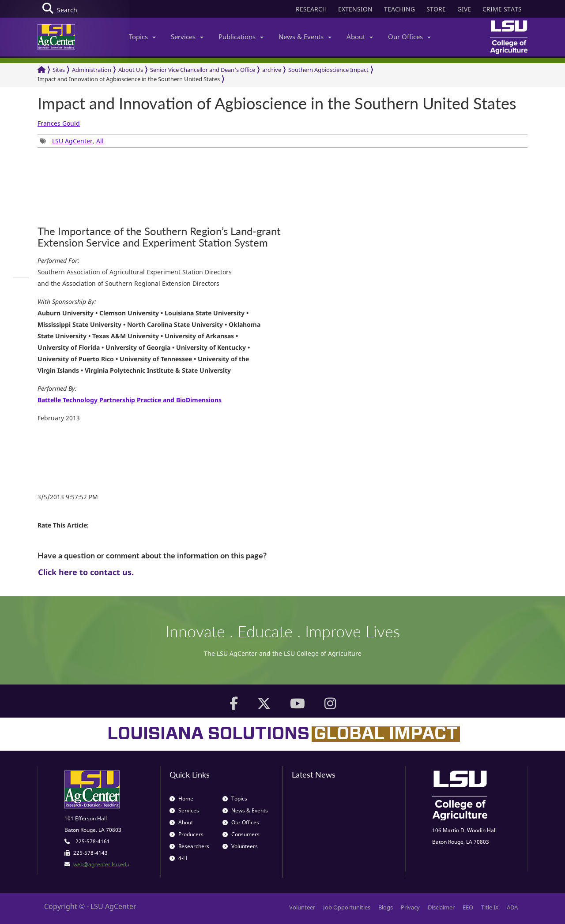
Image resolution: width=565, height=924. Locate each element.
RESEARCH (311, 9)
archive (272, 70)
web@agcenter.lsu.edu (101, 864)
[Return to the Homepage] (41, 70)
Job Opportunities (347, 907)
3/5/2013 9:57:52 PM (68, 497)
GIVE (464, 9)
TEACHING (399, 9)
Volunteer (302, 907)
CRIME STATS (502, 9)
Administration (92, 70)
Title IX (490, 907)
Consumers (241, 834)
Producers (186, 834)
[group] (21, 278)
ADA (512, 907)
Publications (241, 37)
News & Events (305, 37)
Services (187, 37)
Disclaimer (441, 907)
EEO (468, 907)
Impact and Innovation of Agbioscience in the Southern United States (129, 79)
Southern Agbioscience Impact (328, 70)
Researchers (189, 846)
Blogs (386, 907)
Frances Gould (59, 123)
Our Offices (409, 37)
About (360, 37)
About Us (131, 70)
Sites (59, 70)
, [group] (72, 141)
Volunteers (240, 846)
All (100, 141)
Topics (142, 37)
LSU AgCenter (72, 141)
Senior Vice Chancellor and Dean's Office (203, 70)
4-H (178, 858)
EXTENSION (355, 9)
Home (181, 799)
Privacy (410, 907)
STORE (436, 9)
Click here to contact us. (86, 572)
